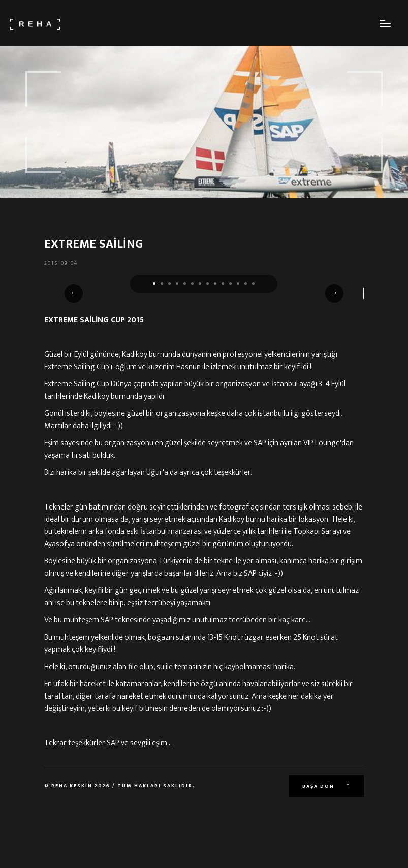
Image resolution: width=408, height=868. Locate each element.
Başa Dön (326, 786)
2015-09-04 (61, 263)
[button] (154, 283)
